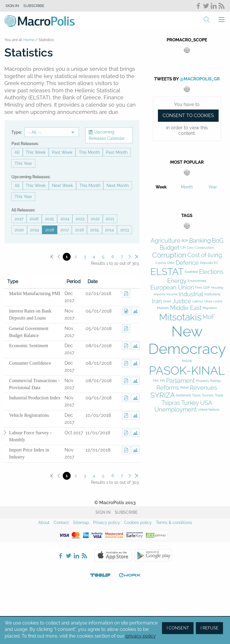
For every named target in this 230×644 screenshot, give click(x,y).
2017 (65, 230)
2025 (49, 219)
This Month (89, 152)
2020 (19, 230)
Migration (210, 308)
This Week (36, 152)
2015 (95, 230)
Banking (200, 241)
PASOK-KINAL (187, 370)
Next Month (118, 186)
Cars (190, 248)
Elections (211, 272)
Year (213, 187)
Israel (167, 301)
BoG (218, 241)
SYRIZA (163, 395)
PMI (156, 381)
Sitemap (81, 523)
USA (206, 403)
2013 (124, 230)
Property (202, 381)
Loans (218, 301)
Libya (208, 301)
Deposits (206, 263)
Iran (157, 301)
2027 (19, 219)
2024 (65, 219)
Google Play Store (153, 555)
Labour (198, 301)
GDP (207, 288)
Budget (169, 248)
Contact (61, 523)
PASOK (187, 361)
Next (130, 257)
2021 (110, 219)
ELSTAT (167, 272)
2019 (34, 230)
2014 (109, 230)
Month (187, 187)
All (17, 152)
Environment (197, 281)
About (44, 523)
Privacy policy (107, 523)
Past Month (117, 152)
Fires (199, 288)
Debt (171, 263)
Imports (159, 294)
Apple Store (113, 555)
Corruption (169, 255)
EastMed (191, 272)
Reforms (168, 388)
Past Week (62, 152)
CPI (183, 248)
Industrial (191, 294)
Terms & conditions (174, 523)
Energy (177, 281)
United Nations (209, 410)
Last (136, 257)
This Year (23, 163)
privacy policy (141, 636)
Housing (217, 288)
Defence (187, 263)
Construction (204, 248)
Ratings (216, 381)
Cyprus (161, 263)
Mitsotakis (180, 317)
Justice (182, 301)
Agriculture (165, 241)
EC (216, 263)
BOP (185, 241)
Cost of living (205, 255)
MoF (209, 317)
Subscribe (34, 6)
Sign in (12, 6)
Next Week (62, 186)
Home (29, 40)
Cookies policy (138, 523)
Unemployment (176, 410)
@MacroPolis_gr (200, 79)
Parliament (180, 381)
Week (161, 187)
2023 (80, 219)
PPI (162, 381)
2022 (95, 219)
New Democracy (187, 340)
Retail (184, 388)
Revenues (203, 388)
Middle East (186, 308)
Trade (219, 395)
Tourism (208, 395)
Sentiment (183, 395)
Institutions (212, 294)
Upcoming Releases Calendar (107, 135)
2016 (79, 230)
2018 (50, 230)
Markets (163, 308)
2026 (34, 219)
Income (172, 294)
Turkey (190, 403)
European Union (172, 288)
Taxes (196, 395)
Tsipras (171, 403)
